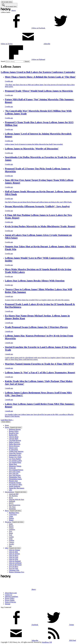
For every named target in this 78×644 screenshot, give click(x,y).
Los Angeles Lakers (15, 461)
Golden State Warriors (16, 451)
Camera (11, 542)
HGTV (11, 503)
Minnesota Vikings (15, 466)
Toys (11, 531)
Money (11, 520)
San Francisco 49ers (15, 484)
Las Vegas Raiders (15, 459)
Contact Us (9, 595)
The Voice (12, 507)
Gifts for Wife (14, 559)
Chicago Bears (14, 437)
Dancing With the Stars (17, 499)
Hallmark (12, 501)
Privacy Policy (10, 598)
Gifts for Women (14, 550)
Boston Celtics (14, 431)
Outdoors (12, 529)
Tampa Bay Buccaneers (17, 488)
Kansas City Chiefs (15, 457)
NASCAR (12, 468)
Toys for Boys (14, 566)
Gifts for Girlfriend (15, 563)
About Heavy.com (11, 593)
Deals (11, 524)
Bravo (11, 498)
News (7, 511)
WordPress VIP (47, 642)
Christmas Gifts (14, 570)
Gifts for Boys (14, 555)
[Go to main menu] (7, 2)
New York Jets (14, 473)
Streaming (12, 509)
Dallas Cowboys (14, 442)
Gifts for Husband (15, 561)
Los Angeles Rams (15, 462)
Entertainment (9, 492)
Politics (11, 518)
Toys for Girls (14, 568)
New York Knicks (15, 475)
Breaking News (14, 513)
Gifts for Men (13, 552)
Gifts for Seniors (14, 554)
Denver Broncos (14, 446)
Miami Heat (13, 464)
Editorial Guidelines (11, 596)
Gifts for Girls (14, 557)
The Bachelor (13, 496)
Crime (11, 516)
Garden (11, 537)
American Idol (14, 494)
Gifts (6, 548)
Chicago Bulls (14, 439)
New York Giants (15, 472)
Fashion (12, 540)
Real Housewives (15, 505)
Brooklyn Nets (14, 433)
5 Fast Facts (13, 514)
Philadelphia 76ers (15, 477)
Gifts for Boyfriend (15, 565)
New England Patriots (16, 470)
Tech (11, 535)
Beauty (11, 526)
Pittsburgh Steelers (15, 483)
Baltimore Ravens (15, 429)
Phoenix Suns (13, 481)
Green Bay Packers (15, 453)
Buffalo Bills (13, 435)
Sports (7, 427)
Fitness (11, 528)
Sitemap (8, 604)
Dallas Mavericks (15, 444)
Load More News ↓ (7, 420)
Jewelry (11, 544)
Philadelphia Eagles (15, 479)
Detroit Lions (13, 448)
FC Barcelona (13, 450)
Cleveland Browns (15, 440)
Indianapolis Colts (15, 455)
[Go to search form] (9, 5)
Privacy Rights (10, 600)
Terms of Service (10, 602)
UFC (11, 490)
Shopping (8, 522)
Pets (10, 546)
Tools (11, 539)
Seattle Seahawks (15, 486)
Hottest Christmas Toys (17, 572)
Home (7, 425)
